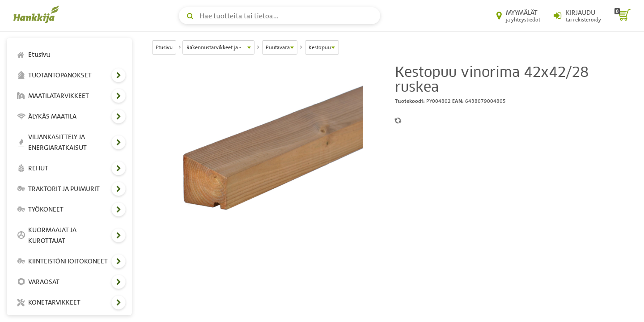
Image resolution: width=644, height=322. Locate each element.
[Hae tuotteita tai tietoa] (280, 16)
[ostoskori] (623, 16)
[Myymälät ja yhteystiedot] (518, 16)
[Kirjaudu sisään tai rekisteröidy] (577, 16)
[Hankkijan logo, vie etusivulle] (38, 14)
